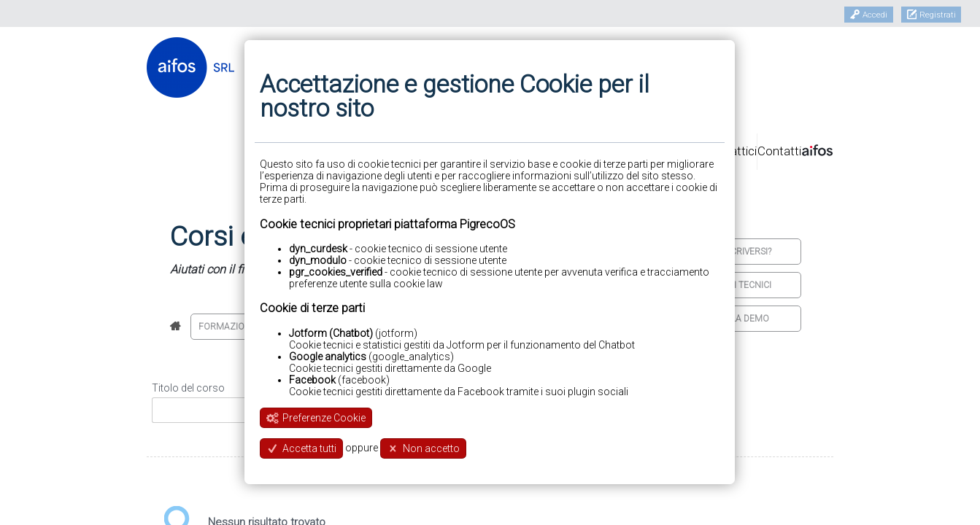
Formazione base (239, 327)
